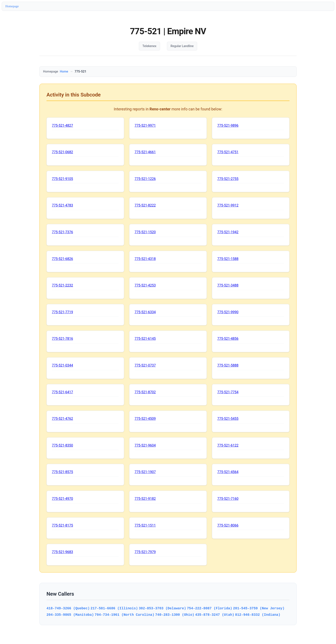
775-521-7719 (62, 312)
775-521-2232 (62, 285)
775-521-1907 (145, 472)
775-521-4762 (62, 419)
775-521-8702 (145, 392)
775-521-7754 (228, 392)
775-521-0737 (145, 365)
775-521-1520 (145, 232)
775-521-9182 (145, 499)
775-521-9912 (228, 205)
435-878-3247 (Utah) (215, 615)
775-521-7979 (145, 552)
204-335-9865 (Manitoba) (70, 615)
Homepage (12, 6)
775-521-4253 (145, 285)
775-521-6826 (62, 259)
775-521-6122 (228, 445)
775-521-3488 (228, 285)
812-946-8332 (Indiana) (258, 615)
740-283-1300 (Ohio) (175, 615)
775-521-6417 (62, 392)
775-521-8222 (145, 205)
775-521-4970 (62, 499)
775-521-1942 (228, 232)
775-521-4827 (62, 125)
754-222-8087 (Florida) (209, 608)
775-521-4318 (145, 259)
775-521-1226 (145, 179)
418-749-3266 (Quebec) (68, 608)
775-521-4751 (228, 152)
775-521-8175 (62, 525)
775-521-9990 (228, 312)
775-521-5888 (228, 365)
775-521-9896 (228, 125)
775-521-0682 (62, 152)
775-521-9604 (145, 445)
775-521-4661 (145, 152)
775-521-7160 (228, 499)
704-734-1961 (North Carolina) (124, 615)
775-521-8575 (62, 472)
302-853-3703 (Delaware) (162, 608)
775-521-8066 (228, 525)
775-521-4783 (62, 205)
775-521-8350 (62, 445)
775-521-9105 (62, 179)
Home (64, 72)
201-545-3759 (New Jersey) (259, 608)
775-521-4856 (228, 339)
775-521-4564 (228, 472)
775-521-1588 (228, 259)
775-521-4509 (145, 419)
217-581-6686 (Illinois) (114, 608)
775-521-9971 (145, 125)
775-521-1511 (145, 525)
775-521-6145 (145, 339)
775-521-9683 (62, 552)
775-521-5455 (228, 419)
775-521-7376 (62, 232)
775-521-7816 (62, 339)
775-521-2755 (228, 179)
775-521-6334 (145, 312)
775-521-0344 (62, 365)
